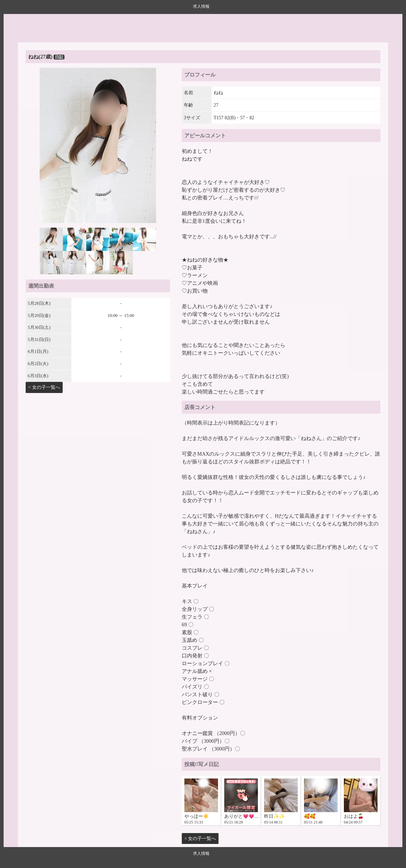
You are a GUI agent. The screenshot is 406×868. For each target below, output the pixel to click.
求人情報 (201, 6)
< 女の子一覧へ (44, 387)
